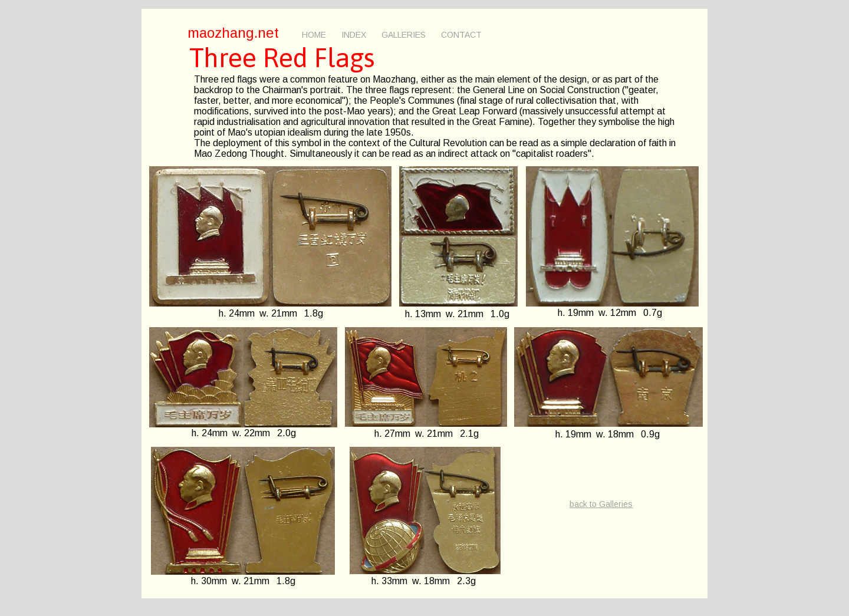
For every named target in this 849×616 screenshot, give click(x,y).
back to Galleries (601, 504)
